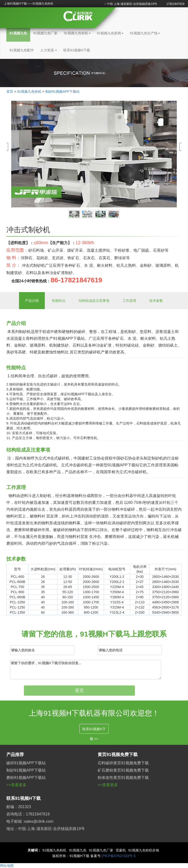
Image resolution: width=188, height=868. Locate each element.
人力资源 (49, 50)
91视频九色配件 (22, 50)
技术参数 (156, 301)
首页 (10, 92)
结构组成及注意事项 (94, 301)
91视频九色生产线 (145, 33)
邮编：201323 (19, 807)
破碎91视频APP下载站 (26, 763)
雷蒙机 (121, 850)
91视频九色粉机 (77, 33)
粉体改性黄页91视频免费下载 (123, 778)
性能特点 (59, 301)
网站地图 (7, 866)
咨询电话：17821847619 (28, 814)
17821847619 (175, 4)
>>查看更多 (16, 785)
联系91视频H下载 (77, 50)
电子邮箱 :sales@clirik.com (30, 821)
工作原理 (129, 301)
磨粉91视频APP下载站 (26, 778)
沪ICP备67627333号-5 (119, 856)
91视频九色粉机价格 (144, 850)
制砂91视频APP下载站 (63, 92)
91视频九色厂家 (46, 33)
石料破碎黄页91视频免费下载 (123, 763)
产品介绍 (32, 301)
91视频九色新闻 (110, 33)
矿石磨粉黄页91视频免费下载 (123, 770)
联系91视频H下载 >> (94, 730)
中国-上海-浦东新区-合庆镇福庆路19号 (131, 4)
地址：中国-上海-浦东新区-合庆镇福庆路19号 (46, 829)
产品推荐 (15, 755)
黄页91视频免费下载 (118, 755)
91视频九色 (18, 33)
